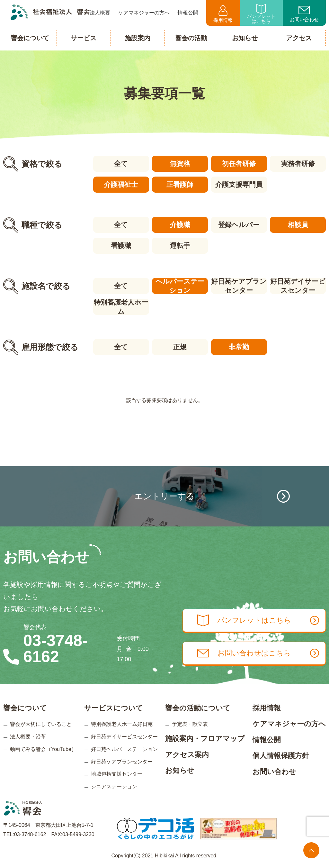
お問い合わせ (304, 14)
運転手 (180, 246)
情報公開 (267, 740)
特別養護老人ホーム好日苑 (122, 724)
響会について (25, 708)
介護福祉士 (121, 184)
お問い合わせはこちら (258, 653)
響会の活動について (198, 708)
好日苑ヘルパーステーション (124, 749)
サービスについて (114, 708)
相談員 (298, 225)
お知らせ (180, 770)
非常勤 (239, 347)
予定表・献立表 (190, 724)
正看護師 (180, 184)
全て (121, 164)
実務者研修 (298, 164)
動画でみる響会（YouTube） (43, 749)
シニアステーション (114, 786)
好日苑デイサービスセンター (298, 286)
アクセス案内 (187, 754)
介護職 (180, 225)
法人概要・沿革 (28, 737)
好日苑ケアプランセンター (239, 286)
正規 (180, 347)
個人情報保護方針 (281, 756)
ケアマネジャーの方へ (289, 724)
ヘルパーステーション (180, 286)
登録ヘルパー (239, 225)
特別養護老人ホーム (121, 307)
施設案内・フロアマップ (205, 739)
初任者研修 (239, 164)
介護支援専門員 (239, 184)
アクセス (299, 38)
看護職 (121, 246)
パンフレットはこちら (261, 14)
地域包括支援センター (117, 774)
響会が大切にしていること (41, 724)
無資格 (180, 164)
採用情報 (223, 14)
